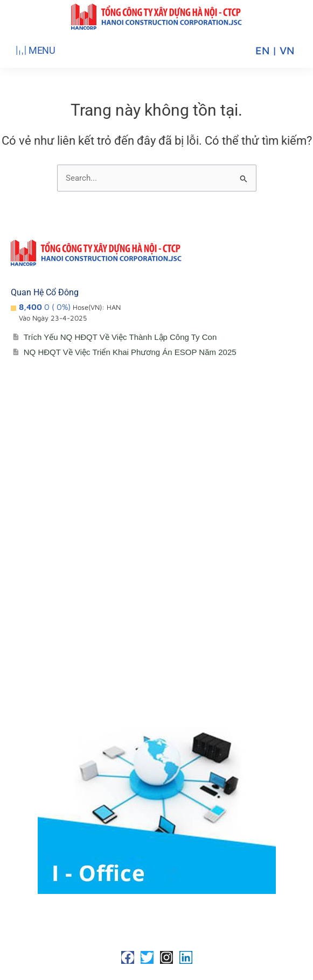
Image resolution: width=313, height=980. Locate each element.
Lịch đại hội (44, 598)
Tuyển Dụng (45, 684)
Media (33, 641)
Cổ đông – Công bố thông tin (77, 577)
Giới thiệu (40, 491)
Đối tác (35, 620)
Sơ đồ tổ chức (49, 534)
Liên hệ (36, 663)
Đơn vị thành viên (55, 512)
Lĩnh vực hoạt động (59, 555)
